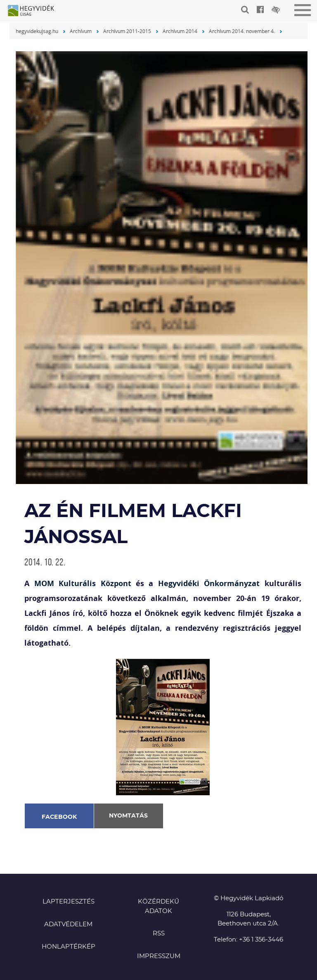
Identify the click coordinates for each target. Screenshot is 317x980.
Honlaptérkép (69, 947)
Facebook (59, 817)
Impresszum (159, 956)
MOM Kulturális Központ (83, 583)
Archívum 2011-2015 (127, 31)
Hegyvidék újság (35, 11)
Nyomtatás (128, 816)
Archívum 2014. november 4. (242, 31)
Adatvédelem (68, 924)
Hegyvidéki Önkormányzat (209, 583)
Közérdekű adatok (158, 906)
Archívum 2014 (180, 31)
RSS (159, 934)
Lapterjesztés (69, 902)
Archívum (81, 31)
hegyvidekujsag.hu (37, 31)
